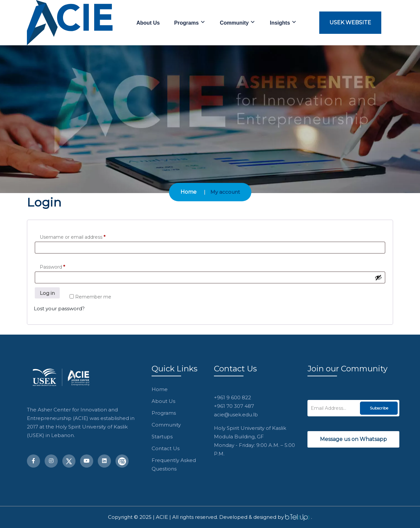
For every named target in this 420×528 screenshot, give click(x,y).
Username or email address (73, 237)
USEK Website (350, 22)
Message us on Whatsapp (353, 439)
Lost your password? (59, 308)
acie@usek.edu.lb (236, 415)
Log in (47, 293)
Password (52, 267)
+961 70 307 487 (234, 406)
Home (189, 192)
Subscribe (379, 408)
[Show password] (378, 277)
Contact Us (166, 448)
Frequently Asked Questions (174, 464)
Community (238, 22)
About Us (148, 23)
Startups (162, 437)
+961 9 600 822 (232, 397)
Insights (283, 22)
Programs (190, 22)
